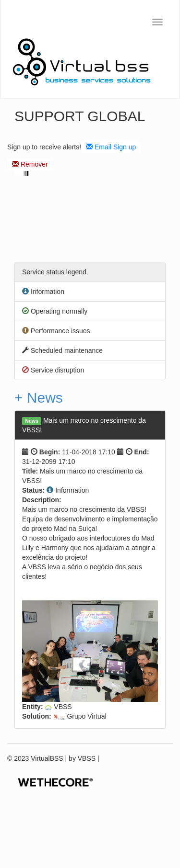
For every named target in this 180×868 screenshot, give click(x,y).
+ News (39, 398)
